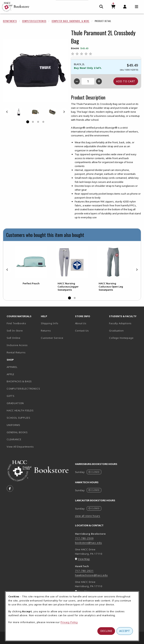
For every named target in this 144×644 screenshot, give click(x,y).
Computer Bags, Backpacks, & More (71, 21)
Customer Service (52, 338)
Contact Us (82, 331)
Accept (125, 631)
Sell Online (14, 338)
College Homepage (125, 338)
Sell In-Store (15, 331)
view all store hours (88, 516)
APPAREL (12, 367)
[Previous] (7, 112)
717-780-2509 (84, 538)
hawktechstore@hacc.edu (91, 575)
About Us (81, 323)
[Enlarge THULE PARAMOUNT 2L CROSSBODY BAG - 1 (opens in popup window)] (19, 112)
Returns (46, 331)
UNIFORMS (13, 425)
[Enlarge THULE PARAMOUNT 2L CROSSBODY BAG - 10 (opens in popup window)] (35, 112)
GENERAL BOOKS (17, 432)
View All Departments (20, 447)
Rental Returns (16, 352)
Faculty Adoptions (120, 323)
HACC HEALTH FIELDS (20, 410)
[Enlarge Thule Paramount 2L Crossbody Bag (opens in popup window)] (35, 70)
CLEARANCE (14, 439)
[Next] (64, 112)
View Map (84, 559)
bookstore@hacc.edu (89, 543)
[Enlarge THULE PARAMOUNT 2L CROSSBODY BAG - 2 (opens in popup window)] (52, 112)
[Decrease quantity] (77, 81)
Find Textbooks (16, 323)
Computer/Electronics (34, 21)
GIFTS (11, 396)
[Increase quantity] (99, 81)
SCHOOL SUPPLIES (18, 418)
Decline (106, 631)
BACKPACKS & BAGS (19, 381)
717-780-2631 (84, 571)
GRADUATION (15, 403)
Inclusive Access (17, 345)
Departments (10, 21)
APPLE (10, 374)
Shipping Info (50, 323)
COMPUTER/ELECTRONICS (22, 389)
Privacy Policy (69, 622)
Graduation (116, 331)
